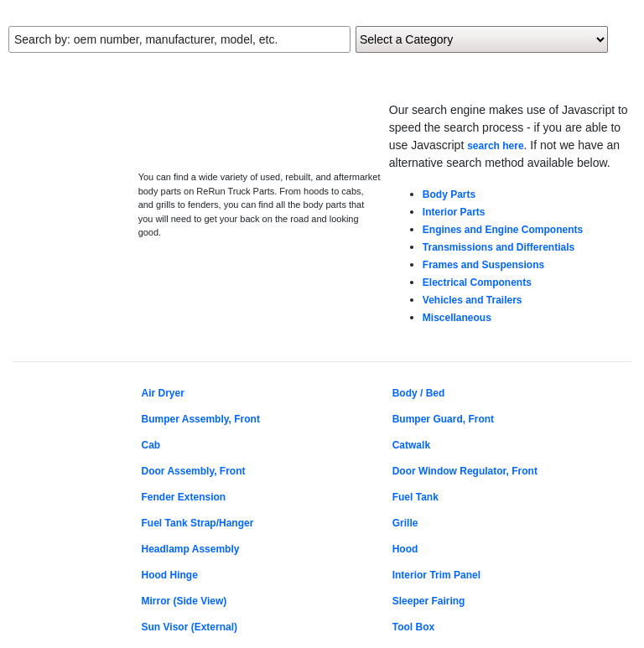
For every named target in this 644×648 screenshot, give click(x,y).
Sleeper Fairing (429, 601)
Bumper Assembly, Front (201, 419)
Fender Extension (184, 497)
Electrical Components (477, 283)
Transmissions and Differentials (499, 247)
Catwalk (411, 445)
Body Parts (449, 194)
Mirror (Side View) (184, 601)
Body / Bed (419, 393)
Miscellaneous (457, 318)
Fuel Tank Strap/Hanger (198, 523)
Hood (405, 549)
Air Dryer (163, 393)
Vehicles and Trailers (473, 300)
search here (495, 146)
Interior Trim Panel (436, 575)
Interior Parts (454, 212)
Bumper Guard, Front (443, 419)
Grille (405, 523)
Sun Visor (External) (190, 627)
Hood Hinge (170, 575)
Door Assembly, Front (194, 471)
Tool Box (413, 627)
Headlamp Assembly (191, 549)
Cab (151, 445)
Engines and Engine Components (503, 230)
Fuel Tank (415, 497)
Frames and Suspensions (483, 265)
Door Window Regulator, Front (465, 471)
